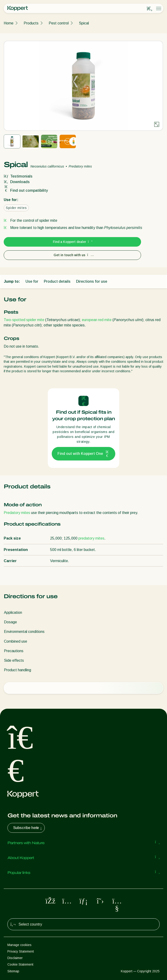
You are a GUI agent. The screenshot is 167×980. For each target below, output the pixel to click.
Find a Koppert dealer (72, 242)
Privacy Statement (21, 951)
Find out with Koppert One (83, 454)
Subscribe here (28, 828)
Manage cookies (19, 945)
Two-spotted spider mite (24, 320)
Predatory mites (17, 513)
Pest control (59, 23)
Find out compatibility (26, 190)
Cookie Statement (20, 964)
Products (31, 23)
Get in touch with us (72, 255)
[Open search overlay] (150, 9)
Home (9, 23)
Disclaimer (15, 958)
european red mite (97, 320)
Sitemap (13, 971)
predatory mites (91, 538)
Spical (84, 23)
